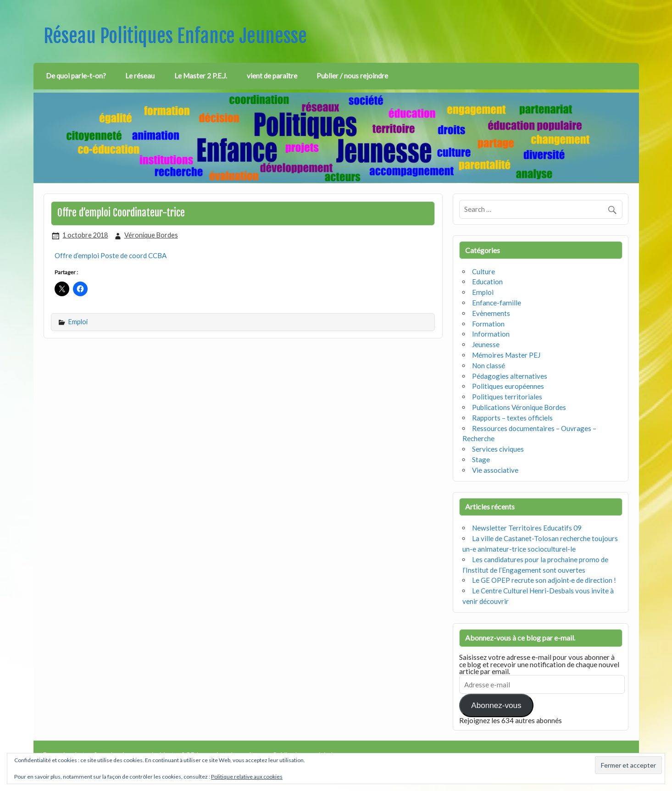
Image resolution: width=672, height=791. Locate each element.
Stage (481, 459)
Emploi (78, 322)
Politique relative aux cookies (247, 777)
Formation (488, 324)
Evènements (491, 313)
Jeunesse (486, 344)
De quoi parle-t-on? (76, 76)
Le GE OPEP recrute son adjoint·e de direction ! (544, 580)
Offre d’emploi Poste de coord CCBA (111, 255)
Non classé (489, 365)
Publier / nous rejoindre (352, 76)
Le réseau (140, 76)
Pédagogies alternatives (510, 376)
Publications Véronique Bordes (519, 407)
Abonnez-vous (496, 705)
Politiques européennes (508, 386)
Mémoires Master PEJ (506, 355)
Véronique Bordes (151, 235)
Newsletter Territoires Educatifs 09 (527, 528)
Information (491, 334)
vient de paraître (272, 76)
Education (487, 282)
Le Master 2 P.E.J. (201, 76)
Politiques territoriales (507, 397)
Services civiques (498, 449)
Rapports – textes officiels (512, 418)
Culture (483, 271)
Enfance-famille (497, 303)
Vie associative (495, 470)
